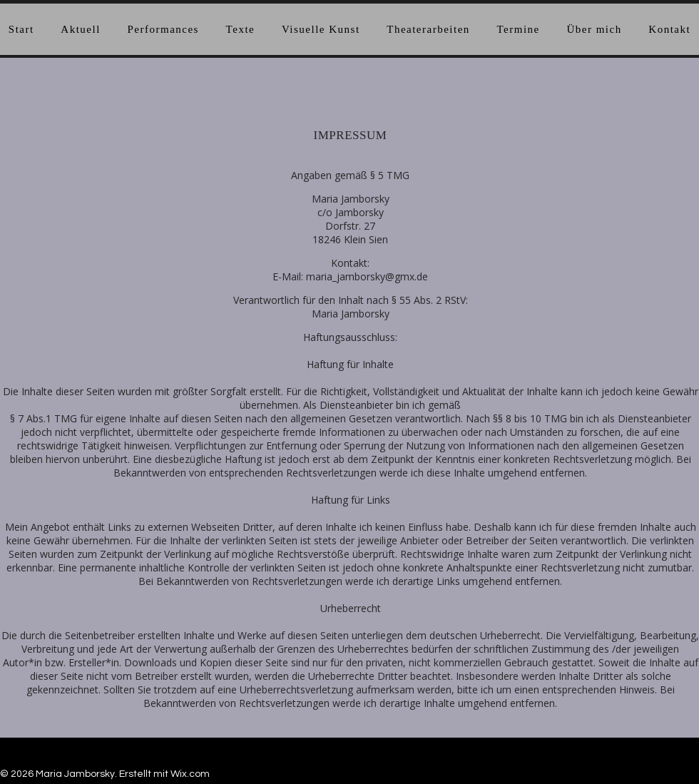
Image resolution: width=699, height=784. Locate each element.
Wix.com (190, 774)
